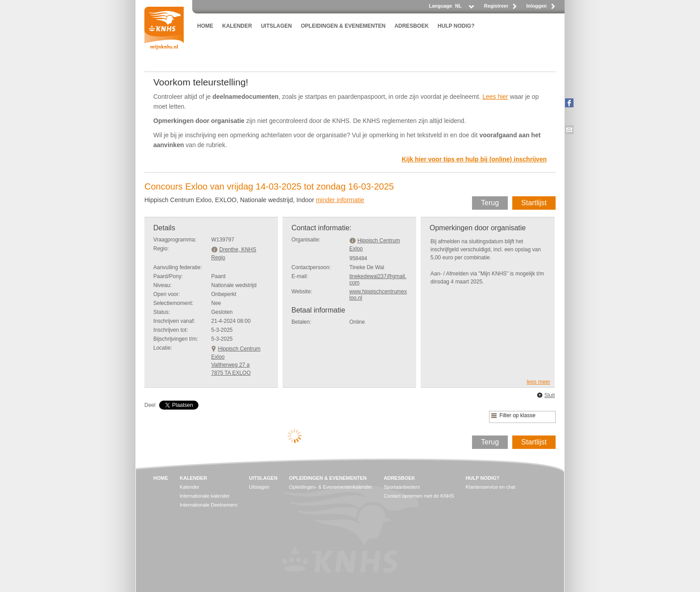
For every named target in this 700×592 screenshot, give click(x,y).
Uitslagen (259, 487)
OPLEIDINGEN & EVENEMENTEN (343, 26)
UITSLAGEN (276, 26)
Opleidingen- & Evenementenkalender (331, 487)
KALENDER (237, 26)
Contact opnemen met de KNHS (419, 496)
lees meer (538, 382)
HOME (205, 26)
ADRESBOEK (411, 26)
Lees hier (495, 97)
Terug (490, 203)
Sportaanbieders (402, 487)
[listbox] (464, 8)
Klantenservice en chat (491, 487)
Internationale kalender (205, 496)
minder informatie (340, 200)
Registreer (496, 6)
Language (440, 6)
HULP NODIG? (456, 26)
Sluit (550, 395)
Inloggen (536, 6)
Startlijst (534, 203)
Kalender (190, 487)
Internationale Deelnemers (209, 505)
